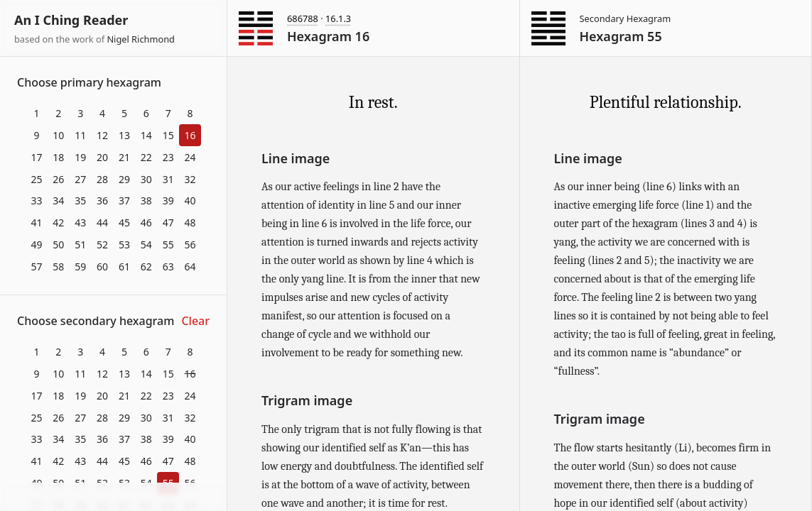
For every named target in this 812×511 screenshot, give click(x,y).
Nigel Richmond (141, 39)
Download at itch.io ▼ (113, 498)
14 (146, 135)
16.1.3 (338, 18)
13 (124, 135)
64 (190, 267)
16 (190, 135)
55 (168, 244)
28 (102, 179)
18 (58, 157)
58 (58, 267)
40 (190, 200)
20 (102, 157)
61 (124, 267)
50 (58, 244)
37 (124, 200)
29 (124, 179)
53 (124, 244)
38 (146, 200)
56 (190, 244)
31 (168, 179)
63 (168, 267)
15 (168, 135)
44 (102, 222)
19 (80, 157)
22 (146, 157)
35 (80, 200)
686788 (303, 18)
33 (36, 200)
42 (58, 222)
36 (102, 200)
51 (80, 244)
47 (168, 222)
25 (36, 179)
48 (190, 222)
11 (80, 135)
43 (80, 222)
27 (80, 179)
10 (58, 135)
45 (124, 222)
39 (168, 200)
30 (146, 179)
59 (80, 267)
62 (146, 267)
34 (58, 200)
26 (58, 179)
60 (102, 267)
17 (36, 157)
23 (168, 157)
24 (190, 157)
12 (102, 135)
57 (36, 267)
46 (146, 222)
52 (102, 244)
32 (190, 179)
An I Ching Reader (71, 20)
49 (36, 244)
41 (36, 222)
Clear (195, 321)
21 (124, 157)
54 (146, 244)
